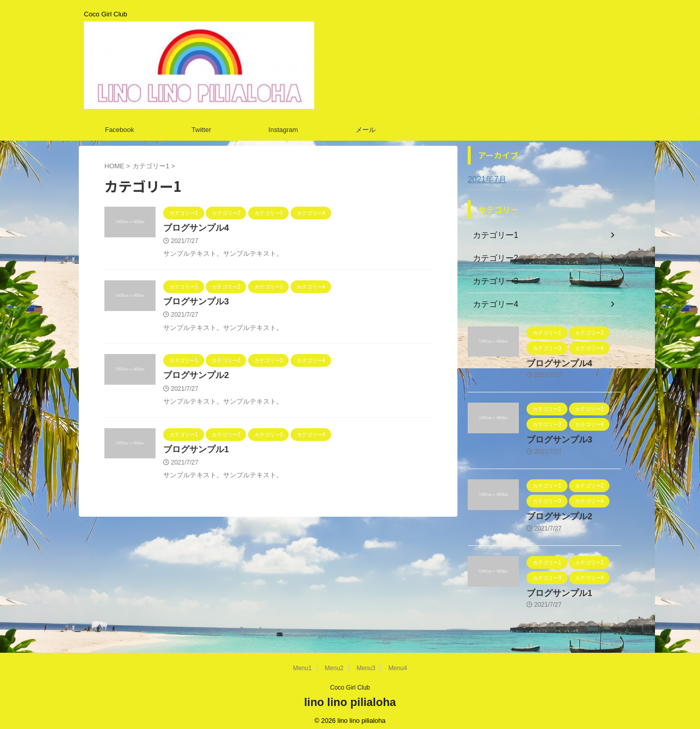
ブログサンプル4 (194, 228)
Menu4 (398, 662)
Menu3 (366, 662)
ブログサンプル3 (194, 303)
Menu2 (334, 662)
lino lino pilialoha (350, 696)
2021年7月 (485, 180)
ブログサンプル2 (194, 378)
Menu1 (302, 662)
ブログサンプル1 (194, 453)
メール (366, 130)
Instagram (283, 130)
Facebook (119, 130)
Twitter (201, 130)
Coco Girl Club (350, 681)
